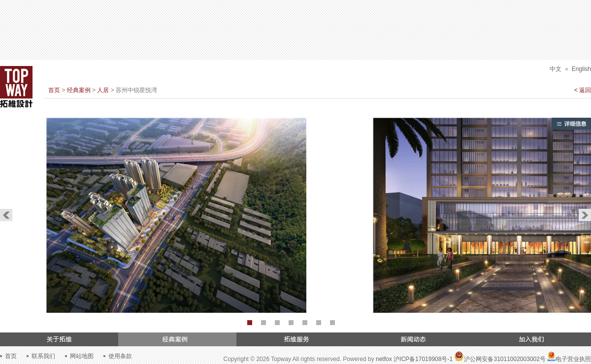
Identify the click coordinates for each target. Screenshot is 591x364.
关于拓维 (59, 339)
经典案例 (79, 90)
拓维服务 (295, 339)
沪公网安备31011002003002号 (500, 359)
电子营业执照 (569, 359)
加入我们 (532, 339)
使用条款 (120, 356)
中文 (556, 69)
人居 (103, 90)
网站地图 (82, 356)
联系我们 (43, 356)
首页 (54, 90)
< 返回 (583, 90)
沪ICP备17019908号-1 (423, 359)
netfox (384, 359)
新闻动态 (414, 339)
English (581, 69)
